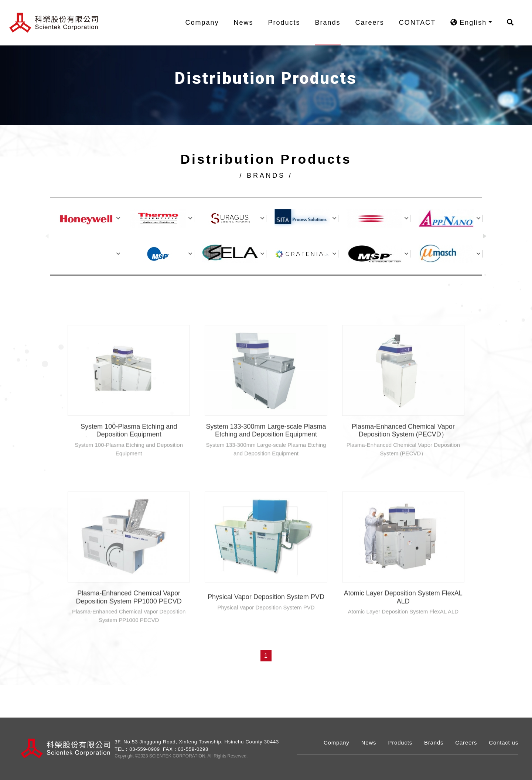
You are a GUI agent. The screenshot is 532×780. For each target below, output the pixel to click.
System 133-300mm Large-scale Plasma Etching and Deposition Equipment (266, 452)
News (247, 23)
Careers (374, 23)
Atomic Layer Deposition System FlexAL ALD (403, 618)
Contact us (504, 742)
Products (288, 23)
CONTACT (421, 23)
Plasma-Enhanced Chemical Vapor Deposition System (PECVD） (403, 452)
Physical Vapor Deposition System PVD (266, 618)
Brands (332, 23)
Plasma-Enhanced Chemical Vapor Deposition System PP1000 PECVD (129, 618)
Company (206, 23)
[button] (485, 237)
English (472, 23)
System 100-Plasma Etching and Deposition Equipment (129, 452)
